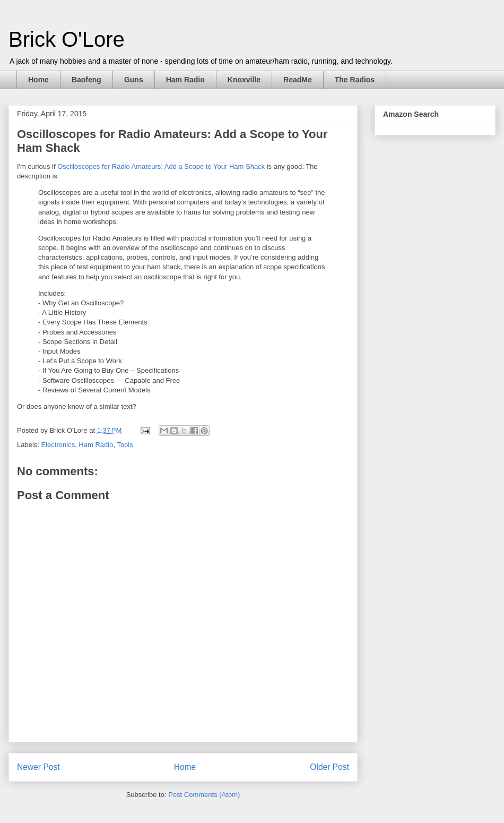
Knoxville (244, 80)
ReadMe (298, 80)
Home (38, 80)
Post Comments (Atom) (204, 795)
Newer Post (38, 767)
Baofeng (86, 80)
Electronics (58, 445)
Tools (125, 445)
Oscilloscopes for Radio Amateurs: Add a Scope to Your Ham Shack (161, 166)
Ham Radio (185, 80)
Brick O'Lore (67, 39)
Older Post (329, 767)
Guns (134, 80)
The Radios (355, 80)
